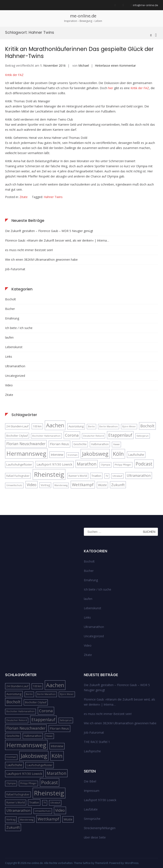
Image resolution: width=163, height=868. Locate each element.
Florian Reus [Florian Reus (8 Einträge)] (59, 444)
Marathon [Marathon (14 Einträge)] (87, 464)
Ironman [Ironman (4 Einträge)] (73, 455)
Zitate (24, 197)
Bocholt (11, 299)
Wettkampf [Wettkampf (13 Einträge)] (83, 485)
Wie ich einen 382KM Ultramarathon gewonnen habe (41, 260)
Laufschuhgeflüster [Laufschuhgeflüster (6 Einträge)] (19, 464)
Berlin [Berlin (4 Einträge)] (91, 426)
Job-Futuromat (15, 269)
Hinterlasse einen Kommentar (115, 65)
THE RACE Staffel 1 (97, 742)
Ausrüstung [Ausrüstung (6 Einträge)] (76, 426)
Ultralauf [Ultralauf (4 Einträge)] (117, 476)
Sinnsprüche (92, 819)
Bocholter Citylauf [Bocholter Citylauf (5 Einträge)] (17, 436)
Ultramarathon (15, 366)
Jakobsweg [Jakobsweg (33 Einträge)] (95, 454)
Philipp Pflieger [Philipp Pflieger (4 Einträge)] (123, 465)
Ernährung (12, 318)
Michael (84, 65)
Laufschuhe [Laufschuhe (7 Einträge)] (136, 455)
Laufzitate (91, 809)
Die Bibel (90, 781)
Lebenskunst (14, 347)
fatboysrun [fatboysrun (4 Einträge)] (143, 436)
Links (9, 357)
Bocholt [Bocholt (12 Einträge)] (147, 426)
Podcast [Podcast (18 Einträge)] (144, 464)
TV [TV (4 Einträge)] (107, 476)
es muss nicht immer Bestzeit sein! (29, 250)
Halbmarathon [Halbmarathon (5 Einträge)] (100, 444)
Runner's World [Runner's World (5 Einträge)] (78, 476)
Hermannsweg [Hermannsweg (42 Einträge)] (26, 454)
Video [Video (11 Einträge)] (32, 485)
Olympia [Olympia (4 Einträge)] (105, 465)
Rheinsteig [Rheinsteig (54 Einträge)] (49, 474)
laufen (9, 337)
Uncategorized (15, 376)
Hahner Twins (53, 197)
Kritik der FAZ (14, 75)
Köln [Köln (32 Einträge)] (118, 454)
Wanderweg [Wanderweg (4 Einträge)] (61, 485)
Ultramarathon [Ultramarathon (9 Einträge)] (139, 476)
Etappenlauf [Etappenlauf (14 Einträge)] (120, 435)
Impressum (92, 791)
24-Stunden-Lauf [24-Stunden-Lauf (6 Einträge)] (17, 426)
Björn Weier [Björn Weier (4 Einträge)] (129, 426)
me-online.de (83, 16)
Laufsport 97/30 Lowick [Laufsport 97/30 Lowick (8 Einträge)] (54, 464)
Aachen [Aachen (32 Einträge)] (55, 425)
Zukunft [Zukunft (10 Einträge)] (118, 485)
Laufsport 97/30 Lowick (100, 800)
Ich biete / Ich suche (19, 328)
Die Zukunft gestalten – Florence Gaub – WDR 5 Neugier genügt (49, 231)
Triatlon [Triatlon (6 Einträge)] (96, 476)
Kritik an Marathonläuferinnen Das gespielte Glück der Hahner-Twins (79, 53)
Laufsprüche (92, 751)
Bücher (10, 309)
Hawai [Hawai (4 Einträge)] (116, 444)
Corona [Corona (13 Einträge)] (72, 435)
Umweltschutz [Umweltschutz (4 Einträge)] (14, 485)
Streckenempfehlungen (100, 828)
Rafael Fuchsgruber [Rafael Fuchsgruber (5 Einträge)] (18, 476)
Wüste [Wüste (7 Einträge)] (102, 485)
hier (111, 88)
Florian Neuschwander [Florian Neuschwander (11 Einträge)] (26, 444)
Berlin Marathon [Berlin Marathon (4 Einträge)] (109, 426)
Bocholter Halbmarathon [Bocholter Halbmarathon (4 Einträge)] (46, 436)
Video (9, 385)
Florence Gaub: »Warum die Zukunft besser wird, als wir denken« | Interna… (57, 240)
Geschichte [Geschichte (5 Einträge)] (80, 444)
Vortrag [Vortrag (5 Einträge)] (45, 485)
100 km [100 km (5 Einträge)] (37, 426)
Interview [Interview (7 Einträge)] (57, 455)
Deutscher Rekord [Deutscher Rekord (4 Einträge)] (93, 436)
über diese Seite (95, 837)
